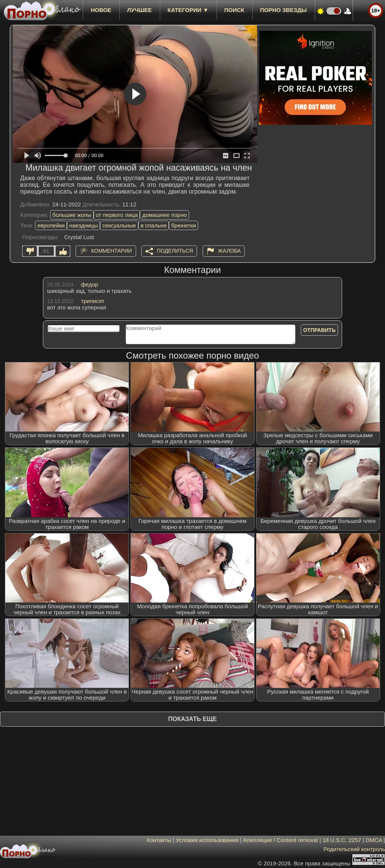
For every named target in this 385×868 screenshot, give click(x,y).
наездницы (83, 225)
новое (101, 10)
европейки (51, 225)
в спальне (154, 225)
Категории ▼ (188, 10)
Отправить (319, 330)
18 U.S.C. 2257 (342, 840)
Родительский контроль (354, 849)
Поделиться (175, 251)
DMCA (374, 840)
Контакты (159, 840)
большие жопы (72, 215)
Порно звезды (283, 10)
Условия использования (207, 840)
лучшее (139, 10)
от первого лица (117, 215)
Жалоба (230, 251)
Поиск (234, 10)
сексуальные (119, 225)
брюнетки (183, 225)
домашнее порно (164, 215)
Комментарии (111, 251)
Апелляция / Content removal (280, 840)
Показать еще (192, 719)
